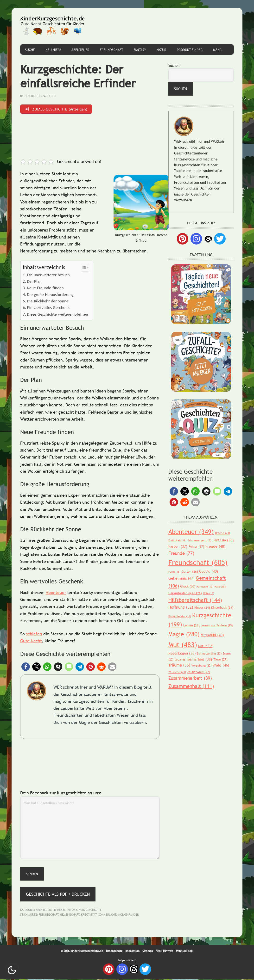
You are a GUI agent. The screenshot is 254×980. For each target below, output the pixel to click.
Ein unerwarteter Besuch (48, 276)
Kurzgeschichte (90, 911)
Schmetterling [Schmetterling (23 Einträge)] (209, 654)
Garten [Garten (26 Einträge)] (190, 571)
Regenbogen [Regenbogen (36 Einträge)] (182, 653)
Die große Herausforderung (50, 295)
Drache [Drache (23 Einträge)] (222, 533)
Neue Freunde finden (45, 289)
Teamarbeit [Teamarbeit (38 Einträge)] (199, 659)
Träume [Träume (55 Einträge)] (179, 665)
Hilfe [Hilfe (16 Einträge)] (209, 593)
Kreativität (89, 915)
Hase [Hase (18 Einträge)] (220, 587)
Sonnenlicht (107, 915)
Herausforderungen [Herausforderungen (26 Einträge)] (185, 593)
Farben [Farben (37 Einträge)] (178, 546)
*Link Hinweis (165, 952)
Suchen (174, 65)
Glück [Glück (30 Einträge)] (188, 586)
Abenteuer (56, 593)
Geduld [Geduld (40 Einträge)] (209, 571)
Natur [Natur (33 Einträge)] (206, 646)
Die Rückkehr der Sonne (48, 302)
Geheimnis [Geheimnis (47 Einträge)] (181, 578)
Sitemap (148, 952)
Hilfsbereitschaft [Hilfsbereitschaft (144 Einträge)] (195, 600)
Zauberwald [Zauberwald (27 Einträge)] (199, 672)
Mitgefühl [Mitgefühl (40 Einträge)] (212, 635)
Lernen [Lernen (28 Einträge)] (191, 625)
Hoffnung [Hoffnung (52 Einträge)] (181, 607)
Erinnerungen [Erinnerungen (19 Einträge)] (199, 540)
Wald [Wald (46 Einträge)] (221, 665)
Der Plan (34, 282)
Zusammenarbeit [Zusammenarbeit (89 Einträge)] (190, 678)
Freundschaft (49, 915)
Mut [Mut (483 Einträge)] (183, 644)
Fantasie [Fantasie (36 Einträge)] (223, 540)
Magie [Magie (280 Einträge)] (184, 634)
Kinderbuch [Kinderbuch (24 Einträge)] (222, 607)
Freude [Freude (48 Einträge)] (215, 546)
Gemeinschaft (70, 915)
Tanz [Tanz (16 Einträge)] (180, 660)
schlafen (34, 635)
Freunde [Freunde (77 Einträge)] (181, 553)
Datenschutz (114, 952)
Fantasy (72, 911)
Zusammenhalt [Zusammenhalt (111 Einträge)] (191, 686)
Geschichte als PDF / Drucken (58, 895)
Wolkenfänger (128, 915)
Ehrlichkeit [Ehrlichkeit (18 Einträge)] (177, 540)
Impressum (132, 952)
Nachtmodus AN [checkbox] (12, 970)
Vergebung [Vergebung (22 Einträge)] (201, 666)
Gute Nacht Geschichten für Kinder (53, 26)
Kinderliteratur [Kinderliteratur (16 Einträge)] (180, 616)
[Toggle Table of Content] (83, 268)
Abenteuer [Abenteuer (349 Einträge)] (191, 532)
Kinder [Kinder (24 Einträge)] (202, 607)
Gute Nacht (31, 642)
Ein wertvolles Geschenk (48, 308)
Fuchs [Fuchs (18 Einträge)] (174, 572)
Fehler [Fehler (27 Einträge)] (196, 546)
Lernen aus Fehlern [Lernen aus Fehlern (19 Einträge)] (217, 625)
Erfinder (59, 911)
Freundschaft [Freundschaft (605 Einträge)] (198, 562)
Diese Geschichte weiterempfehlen (57, 315)
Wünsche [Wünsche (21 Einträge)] (177, 672)
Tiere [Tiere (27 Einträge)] (220, 659)
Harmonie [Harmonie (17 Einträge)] (205, 587)
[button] (26, 668)
